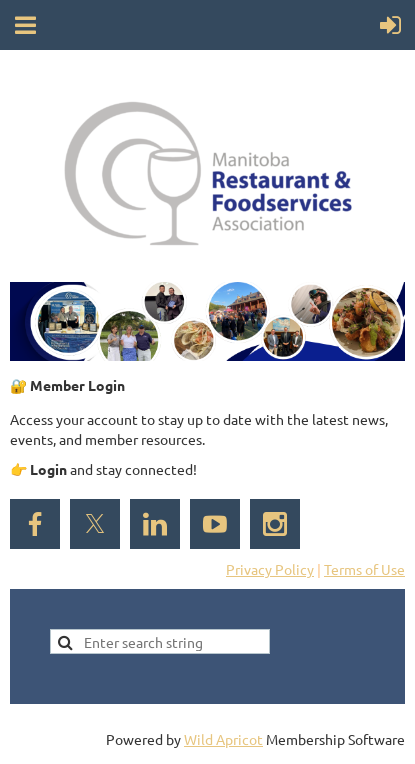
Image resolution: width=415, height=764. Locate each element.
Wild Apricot (223, 739)
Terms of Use (364, 569)
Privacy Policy (270, 569)
